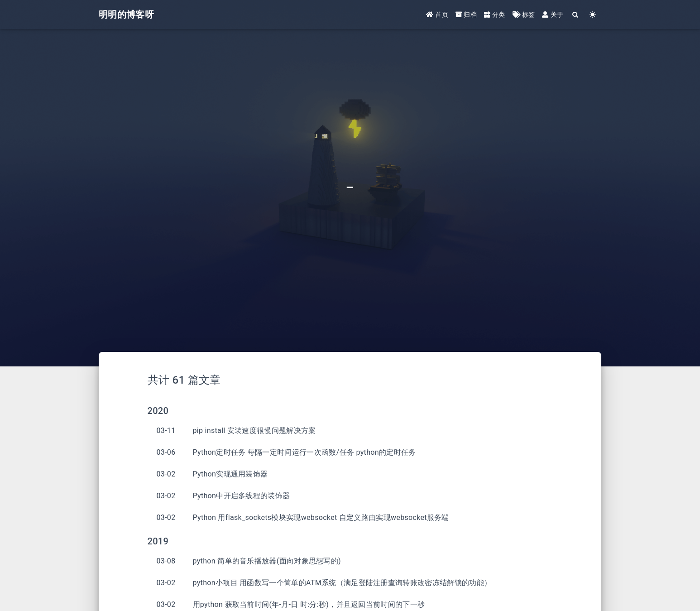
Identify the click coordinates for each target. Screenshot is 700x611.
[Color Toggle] (593, 15)
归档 (466, 14)
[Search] (575, 15)
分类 (495, 14)
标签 (524, 14)
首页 (437, 14)
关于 (553, 14)
